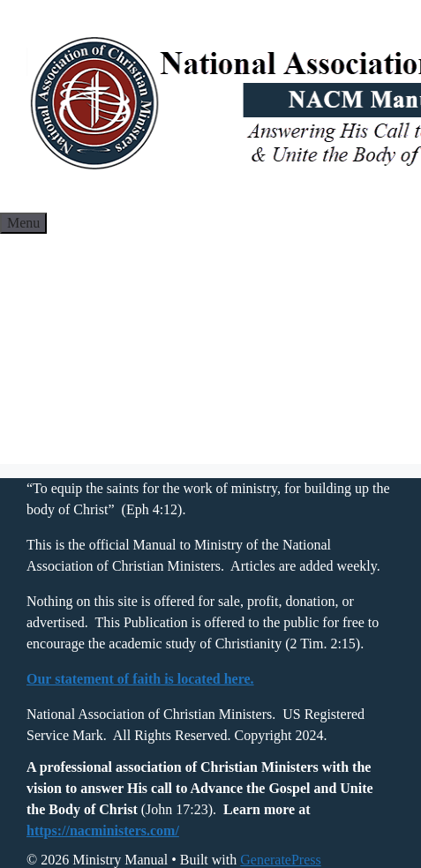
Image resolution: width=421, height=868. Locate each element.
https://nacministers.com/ (103, 831)
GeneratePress (281, 860)
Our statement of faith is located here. (140, 679)
